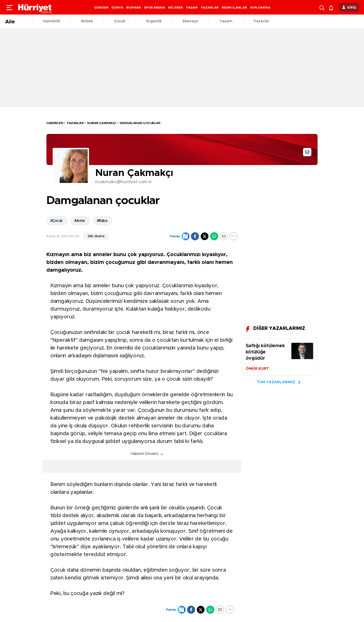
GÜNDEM (101, 8)
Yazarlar (261, 21)
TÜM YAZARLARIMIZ (276, 382)
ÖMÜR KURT (257, 369)
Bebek (87, 21)
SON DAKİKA (260, 8)
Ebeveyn (191, 21)
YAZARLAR (210, 8)
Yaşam (226, 21)
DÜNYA (117, 8)
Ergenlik (154, 21)
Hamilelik (52, 21)
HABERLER (55, 123)
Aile (10, 22)
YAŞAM (192, 8)
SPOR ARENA (154, 8)
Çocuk (120, 21)
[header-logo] (35, 7)
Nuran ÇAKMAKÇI (101, 123)
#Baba (102, 221)
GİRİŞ (352, 8)
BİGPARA (134, 8)
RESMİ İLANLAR (234, 8)
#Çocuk (56, 221)
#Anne (80, 221)
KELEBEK (176, 8)
